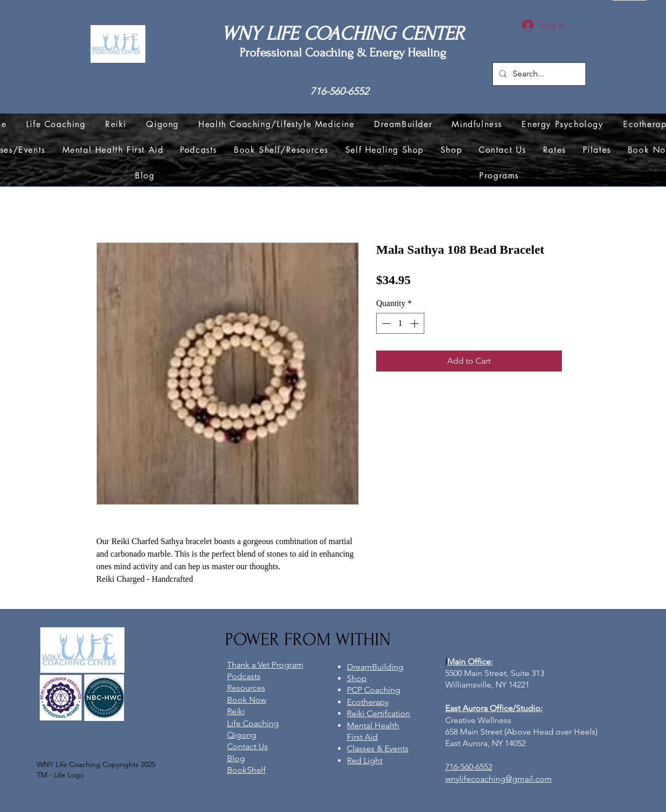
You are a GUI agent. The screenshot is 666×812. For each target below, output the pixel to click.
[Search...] (538, 74)
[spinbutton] (400, 323)
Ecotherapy (368, 702)
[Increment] (415, 323)
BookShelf (246, 770)
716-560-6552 (340, 91)
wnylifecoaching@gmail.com (499, 779)
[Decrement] (385, 323)
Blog (236, 758)
